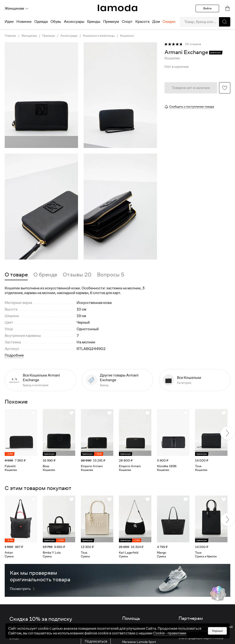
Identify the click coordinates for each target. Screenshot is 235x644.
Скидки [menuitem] (169, 22)
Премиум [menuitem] (111, 22)
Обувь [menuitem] (56, 22)
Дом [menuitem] (156, 22)
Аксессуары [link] (69, 36)
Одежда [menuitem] (41, 22)
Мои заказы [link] (130, 627)
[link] (117, 8)
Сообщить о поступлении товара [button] (192, 107)
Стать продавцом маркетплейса (201, 638)
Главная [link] (10, 36)
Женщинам (17, 8)
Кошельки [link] (127, 36)
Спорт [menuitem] (127, 22)
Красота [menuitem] (142, 22)
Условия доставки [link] (135, 634)
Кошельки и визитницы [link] (99, 36)
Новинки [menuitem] (24, 22)
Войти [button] (207, 8)
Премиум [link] (49, 36)
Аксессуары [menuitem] (74, 22)
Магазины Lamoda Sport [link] (139, 642)
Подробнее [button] (14, 355)
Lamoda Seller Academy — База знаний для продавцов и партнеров (206, 629)
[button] (225, 22)
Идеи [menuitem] (9, 22)
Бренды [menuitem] (94, 22)
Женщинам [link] (29, 36)
